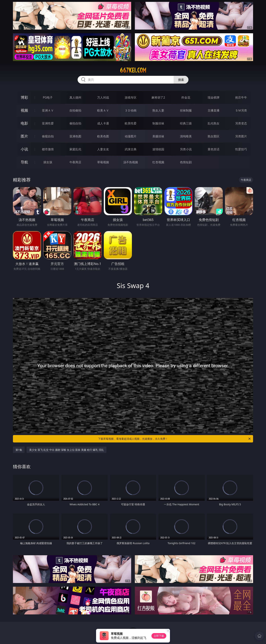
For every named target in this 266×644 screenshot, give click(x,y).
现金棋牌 (214, 97)
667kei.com (133, 70)
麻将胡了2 (158, 97)
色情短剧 (186, 162)
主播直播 (214, 110)
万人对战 (103, 97)
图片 (24, 136)
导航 (24, 162)
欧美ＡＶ (103, 110)
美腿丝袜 (158, 136)
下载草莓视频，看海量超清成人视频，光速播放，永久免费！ (175, 439)
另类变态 (241, 123)
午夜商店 (75, 162)
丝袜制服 (186, 110)
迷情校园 (158, 149)
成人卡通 (103, 123)
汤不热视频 (131, 162)
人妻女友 (103, 149)
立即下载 (159, 636)
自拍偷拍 (75, 110)
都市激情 (48, 149)
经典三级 (186, 123)
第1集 (19, 450)
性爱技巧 (241, 149)
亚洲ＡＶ (48, 110)
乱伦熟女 (214, 123)
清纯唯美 (186, 136)
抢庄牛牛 (241, 97)
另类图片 (241, 136)
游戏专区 (131, 97)
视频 (24, 110)
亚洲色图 (75, 136)
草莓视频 (103, 162)
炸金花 (186, 97)
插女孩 (48, 162)
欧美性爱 (131, 123)
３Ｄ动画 (131, 110)
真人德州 (75, 97)
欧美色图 (103, 136)
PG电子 (48, 97)
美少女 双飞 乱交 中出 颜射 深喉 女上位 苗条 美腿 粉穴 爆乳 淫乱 (66, 450)
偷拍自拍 (75, 123)
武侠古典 (131, 149)
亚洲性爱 (48, 123)
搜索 (181, 80)
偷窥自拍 (48, 136)
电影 (24, 123)
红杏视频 (158, 162)
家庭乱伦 (75, 149)
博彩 (24, 97)
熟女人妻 (158, 110)
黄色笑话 (214, 149)
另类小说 (186, 149)
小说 (24, 149)
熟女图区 (214, 136)
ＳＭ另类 (241, 110)
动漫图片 (131, 136)
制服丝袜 (158, 123)
